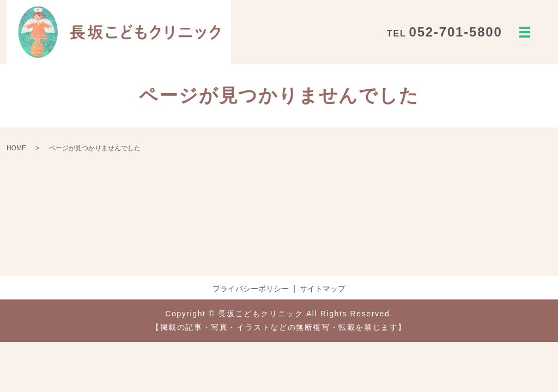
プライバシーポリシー (251, 289)
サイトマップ (323, 289)
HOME (16, 148)
